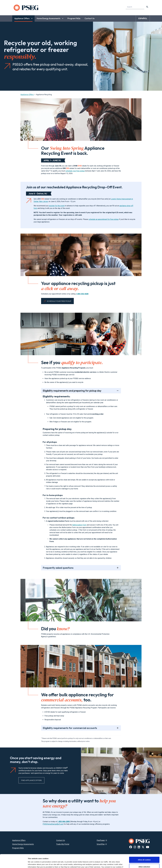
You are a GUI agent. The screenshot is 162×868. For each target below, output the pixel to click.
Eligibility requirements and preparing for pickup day (72, 391)
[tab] (81, 475)
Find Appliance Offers (31, 780)
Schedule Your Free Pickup (59, 301)
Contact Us (61, 840)
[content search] (147, 7)
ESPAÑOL (143, 18)
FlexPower (101, 840)
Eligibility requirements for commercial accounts (70, 728)
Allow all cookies (144, 847)
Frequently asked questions (58, 568)
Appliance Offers (27, 94)
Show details (111, 864)
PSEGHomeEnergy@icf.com (53, 824)
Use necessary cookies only (144, 861)
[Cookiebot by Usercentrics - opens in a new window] (14, 864)
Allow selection (144, 854)
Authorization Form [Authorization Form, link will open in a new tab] (79, 525)
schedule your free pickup (75, 171)
